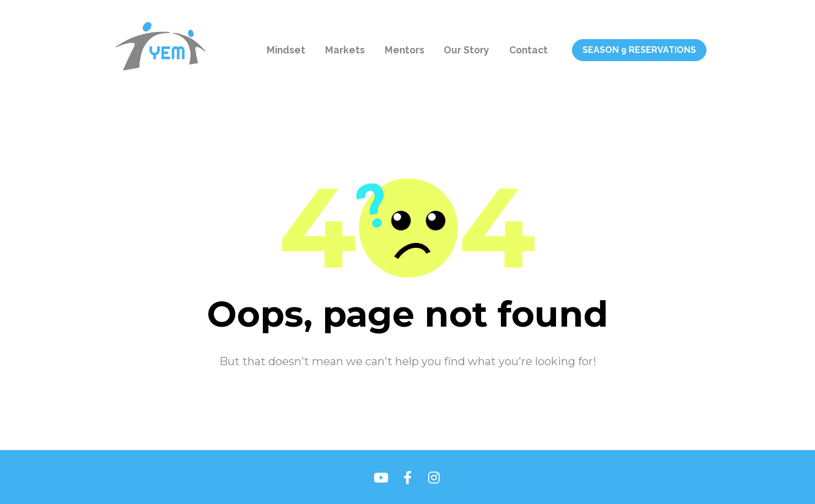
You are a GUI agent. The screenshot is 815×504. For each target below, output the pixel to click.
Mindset (286, 50)
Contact (528, 50)
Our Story (466, 50)
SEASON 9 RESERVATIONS (639, 50)
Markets (345, 50)
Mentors (404, 50)
